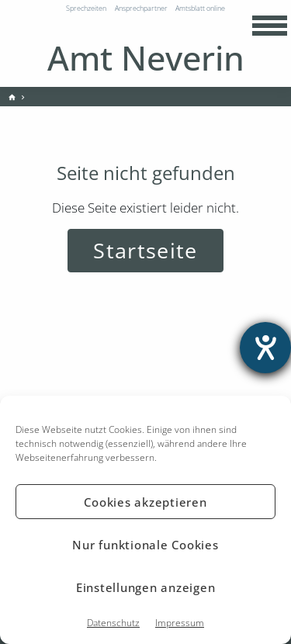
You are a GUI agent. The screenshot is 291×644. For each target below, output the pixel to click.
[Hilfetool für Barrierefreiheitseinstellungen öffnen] (265, 348)
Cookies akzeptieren (145, 502)
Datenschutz (113, 623)
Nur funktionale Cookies (145, 545)
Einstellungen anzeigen (146, 587)
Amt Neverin (146, 58)
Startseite (145, 250)
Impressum (180, 623)
